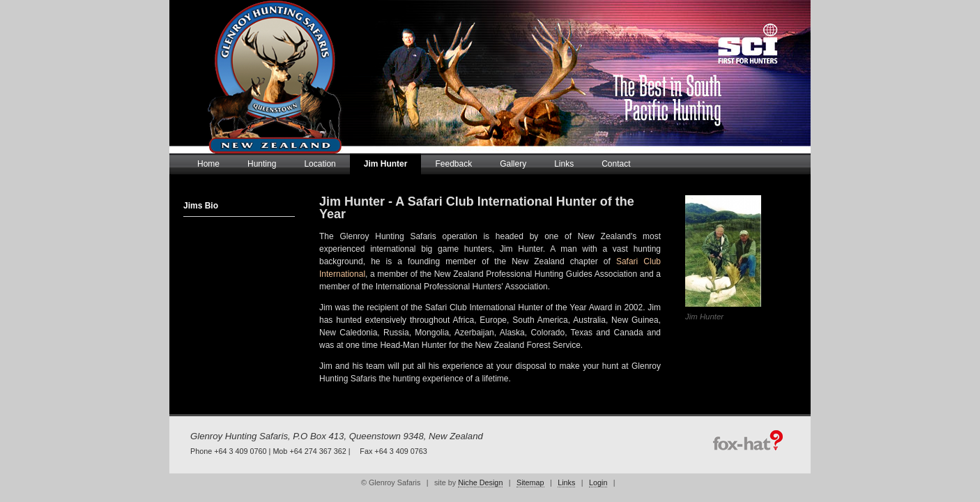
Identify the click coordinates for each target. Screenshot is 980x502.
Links (564, 164)
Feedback (453, 164)
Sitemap (530, 482)
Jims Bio (201, 206)
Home (208, 164)
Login (598, 482)
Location (320, 164)
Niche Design (480, 482)
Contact (616, 164)
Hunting (262, 164)
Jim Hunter (386, 164)
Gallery (513, 164)
